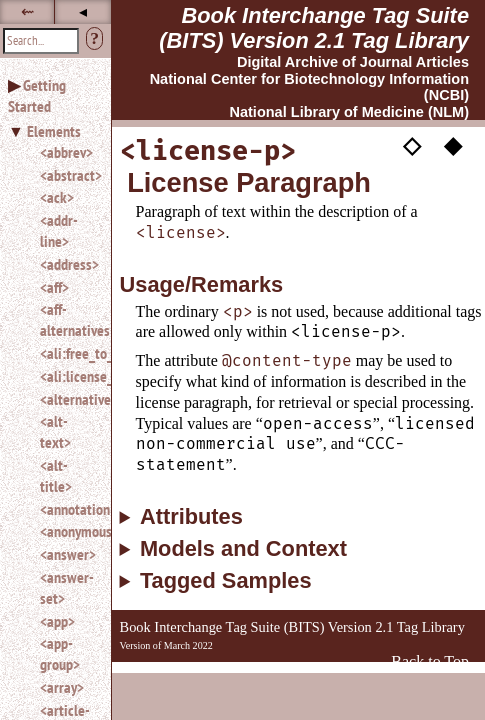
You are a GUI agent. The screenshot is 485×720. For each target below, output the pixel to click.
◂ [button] (83, 11)
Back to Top (430, 661)
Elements (54, 131)
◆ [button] (453, 145)
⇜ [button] (27, 11)
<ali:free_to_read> (67, 353)
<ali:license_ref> (67, 376)
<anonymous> (67, 531)
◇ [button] (412, 145)
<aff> (54, 287)
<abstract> (67, 175)
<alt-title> (56, 475)
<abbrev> (66, 152)
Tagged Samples (226, 581)
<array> (62, 687)
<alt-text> (55, 431)
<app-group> (60, 653)
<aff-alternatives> (67, 319)
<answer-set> (67, 587)
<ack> (57, 197)
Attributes (191, 517)
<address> (67, 264)
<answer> (67, 554)
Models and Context (243, 549)
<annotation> (67, 509)
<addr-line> (59, 230)
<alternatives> (67, 399)
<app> (57, 621)
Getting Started (37, 95)
